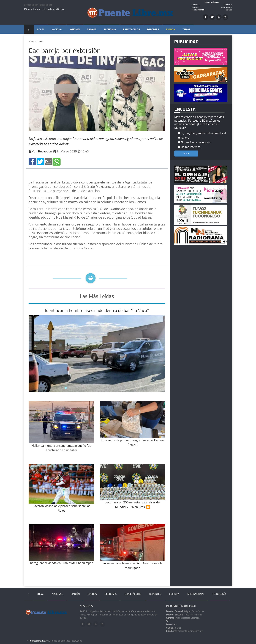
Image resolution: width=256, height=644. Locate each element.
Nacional (57, 29)
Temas (186, 29)
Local (41, 29)
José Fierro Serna (184, 615)
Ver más (229, 10)
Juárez (174, 628)
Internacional (196, 594)
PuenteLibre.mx (37, 641)
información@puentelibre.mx (184, 631)
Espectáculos (131, 29)
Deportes (153, 29)
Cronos (92, 29)
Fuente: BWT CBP (198, 10)
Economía (110, 29)
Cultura (174, 594)
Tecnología (219, 594)
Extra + (171, 29)
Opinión (75, 29)
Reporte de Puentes (212, 2)
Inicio (31, 41)
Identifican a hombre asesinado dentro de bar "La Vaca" (97, 310)
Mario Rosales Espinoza (183, 618)
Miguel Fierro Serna (185, 611)
